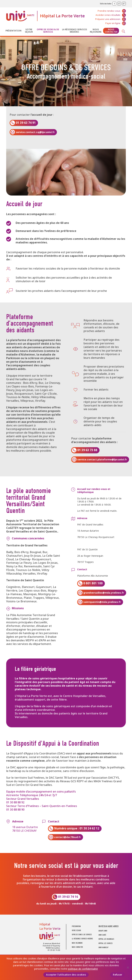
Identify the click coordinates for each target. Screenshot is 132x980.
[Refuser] (128, 967)
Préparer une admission (108, 19)
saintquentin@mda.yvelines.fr (102, 602)
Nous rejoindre (96, 31)
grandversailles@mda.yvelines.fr (104, 593)
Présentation (13, 31)
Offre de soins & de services (48, 31)
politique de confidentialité (83, 969)
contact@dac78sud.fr (67, 837)
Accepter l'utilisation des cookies (66, 975)
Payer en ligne (113, 23)
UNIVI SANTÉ (102, 935)
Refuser (118, 975)
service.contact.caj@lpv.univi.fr (35, 132)
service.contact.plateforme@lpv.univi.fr (102, 460)
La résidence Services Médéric (75, 31)
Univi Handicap (103, 947)
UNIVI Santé (20, 16)
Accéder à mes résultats (108, 15)
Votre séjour (29, 31)
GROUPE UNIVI (103, 931)
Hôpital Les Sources (106, 943)
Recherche (123, 31)
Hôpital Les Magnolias (106, 939)
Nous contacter (111, 31)
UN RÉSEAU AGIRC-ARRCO (108, 926)
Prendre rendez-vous (109, 11)
